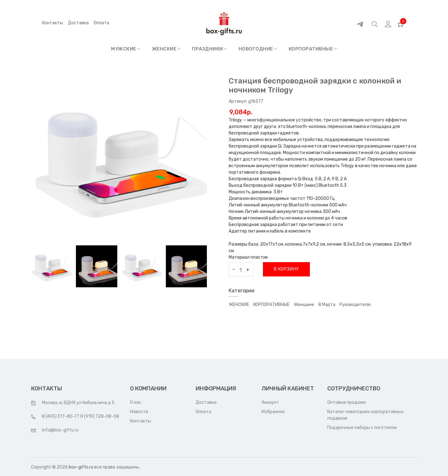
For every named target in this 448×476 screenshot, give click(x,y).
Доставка (78, 23)
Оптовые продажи (346, 402)
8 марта (327, 305)
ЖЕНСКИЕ (166, 49)
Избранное (273, 412)
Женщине (304, 305)
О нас (136, 402)
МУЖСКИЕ (126, 49)
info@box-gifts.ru (60, 430)
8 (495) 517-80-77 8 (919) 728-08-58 (80, 416)
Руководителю (355, 305)
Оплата (203, 412)
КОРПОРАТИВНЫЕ (313, 49)
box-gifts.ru (81, 467)
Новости (139, 412)
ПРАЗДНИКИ (210, 49)
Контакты (52, 23)
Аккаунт (270, 402)
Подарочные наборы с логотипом (362, 428)
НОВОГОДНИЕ (258, 49)
